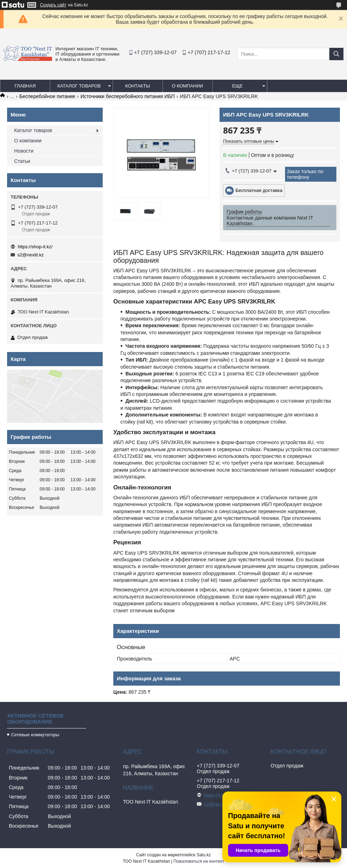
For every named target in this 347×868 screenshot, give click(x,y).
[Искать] (336, 54)
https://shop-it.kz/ (35, 247)
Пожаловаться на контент (199, 861)
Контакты (137, 86)
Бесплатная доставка (259, 190)
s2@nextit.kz (31, 255)
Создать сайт (53, 5)
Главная (25, 86)
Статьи (22, 161)
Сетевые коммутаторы (35, 735)
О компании (187, 86)
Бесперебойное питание (47, 96)
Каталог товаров (79, 86)
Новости (24, 151)
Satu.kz (204, 855)
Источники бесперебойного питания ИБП (127, 96)
